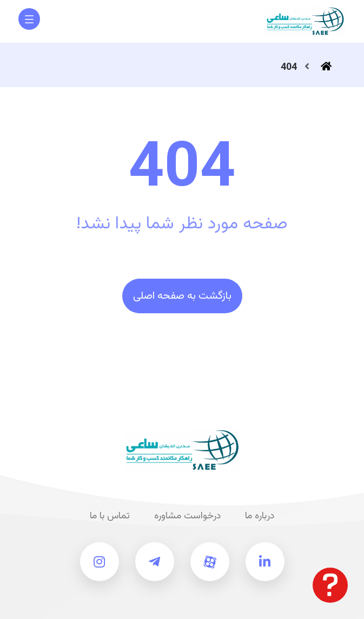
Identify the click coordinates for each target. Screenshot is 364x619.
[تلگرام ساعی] (155, 562)
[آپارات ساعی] (210, 562)
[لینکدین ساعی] (265, 562)
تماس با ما (110, 516)
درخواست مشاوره (187, 516)
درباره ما (260, 516)
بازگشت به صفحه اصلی (182, 296)
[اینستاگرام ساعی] (100, 562)
